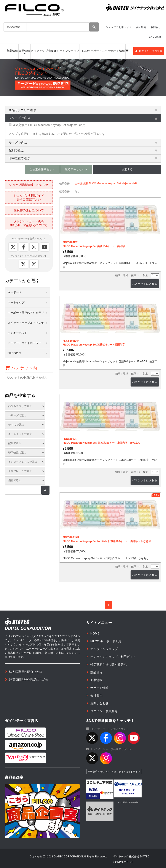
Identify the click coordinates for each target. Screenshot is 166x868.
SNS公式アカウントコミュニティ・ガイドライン (114, 772)
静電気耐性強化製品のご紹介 (29, 680)
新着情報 (12, 51)
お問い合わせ (99, 703)
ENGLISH (155, 37)
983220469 (128, 794)
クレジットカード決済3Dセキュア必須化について (29, 223)
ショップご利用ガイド (119, 27)
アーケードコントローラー (24, 343)
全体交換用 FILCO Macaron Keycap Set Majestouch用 (47, 125)
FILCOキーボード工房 (94, 51)
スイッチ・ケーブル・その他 (26, 323)
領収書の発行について (29, 210)
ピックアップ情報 (42, 51)
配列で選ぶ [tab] (83, 150)
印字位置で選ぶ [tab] (83, 158)
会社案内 (141, 27)
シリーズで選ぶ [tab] (83, 118)
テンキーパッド (17, 333)
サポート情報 (117, 51)
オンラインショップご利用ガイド (113, 657)
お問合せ (156, 27)
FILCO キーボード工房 (106, 641)
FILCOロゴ (14, 353)
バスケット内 (21, 368)
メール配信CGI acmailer (128, 802)
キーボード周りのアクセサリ (26, 313)
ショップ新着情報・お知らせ (29, 185)
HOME (95, 633)
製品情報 (24, 51)
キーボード (15, 292)
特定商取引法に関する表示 (109, 664)
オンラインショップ (66, 51)
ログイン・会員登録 (149, 51)
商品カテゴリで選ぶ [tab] (83, 110)
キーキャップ (16, 302)
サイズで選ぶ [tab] (83, 143)
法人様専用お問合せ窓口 (26, 672)
